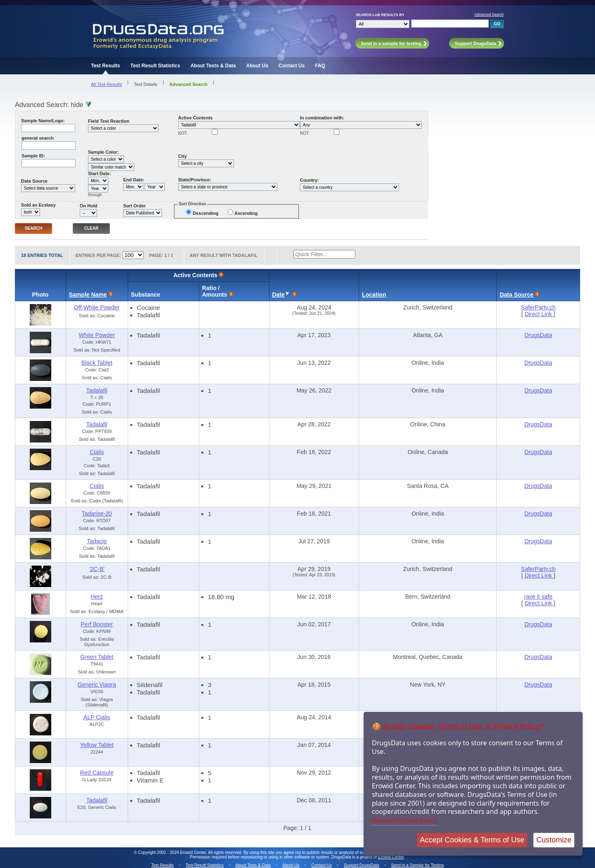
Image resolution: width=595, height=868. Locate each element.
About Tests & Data (213, 66)
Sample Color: (104, 152)
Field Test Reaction (109, 121)
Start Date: (100, 174)
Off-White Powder (97, 307)
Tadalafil (97, 390)
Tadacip (97, 541)
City (182, 156)
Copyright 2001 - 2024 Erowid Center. (173, 853)
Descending (205, 213)
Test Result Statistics (155, 66)
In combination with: (322, 118)
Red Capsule (97, 773)
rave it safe (538, 597)
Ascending (246, 213)
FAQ (320, 66)
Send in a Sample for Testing (417, 865)
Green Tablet (97, 657)
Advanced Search (489, 14)
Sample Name (88, 295)
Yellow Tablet (97, 745)
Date (278, 295)
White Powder (97, 335)
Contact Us (292, 66)
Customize (554, 840)
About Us (257, 66)
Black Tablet (97, 363)
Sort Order (134, 206)
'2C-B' (97, 569)
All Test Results (106, 84)
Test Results (105, 66)
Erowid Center (391, 857)
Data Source (34, 181)
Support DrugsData (362, 865)
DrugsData (538, 335)
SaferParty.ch (538, 307)
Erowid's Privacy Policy (404, 820)
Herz (97, 597)
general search (38, 138)
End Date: (134, 180)
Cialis (97, 452)
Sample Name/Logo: (43, 121)
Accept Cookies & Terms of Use (472, 840)
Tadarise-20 (97, 514)
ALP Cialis (97, 717)
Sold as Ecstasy (38, 205)
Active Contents (195, 118)
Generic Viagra (97, 685)
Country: (309, 180)
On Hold (89, 206)
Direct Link (539, 314)
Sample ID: (33, 156)
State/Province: (195, 180)
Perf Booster (97, 624)
